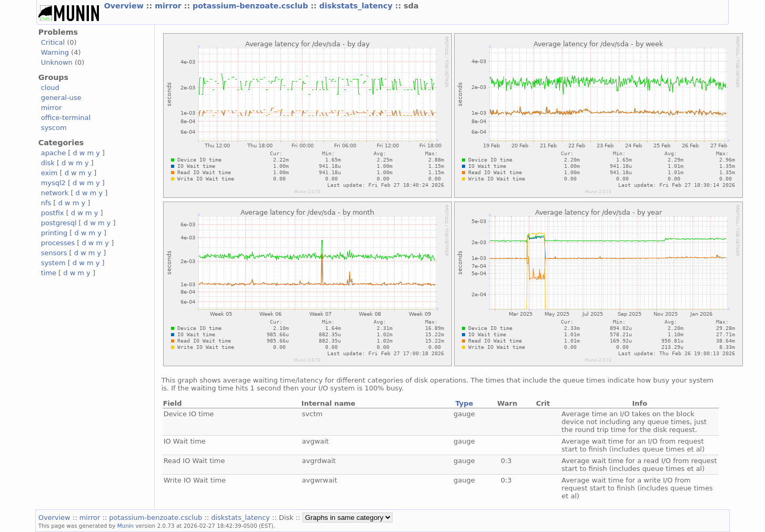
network (55, 193)
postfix (53, 213)
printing (54, 233)
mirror (169, 6)
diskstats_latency (357, 6)
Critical (53, 42)
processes (58, 243)
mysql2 (53, 183)
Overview (125, 6)
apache (53, 153)
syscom (54, 128)
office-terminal (66, 118)
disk (48, 163)
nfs (46, 203)
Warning (55, 52)
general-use (61, 98)
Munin (126, 526)
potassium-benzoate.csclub (251, 6)
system (53, 263)
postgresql (59, 223)
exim (49, 173)
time (49, 273)
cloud (50, 88)
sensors (54, 253)
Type (464, 403)
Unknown (57, 62)
